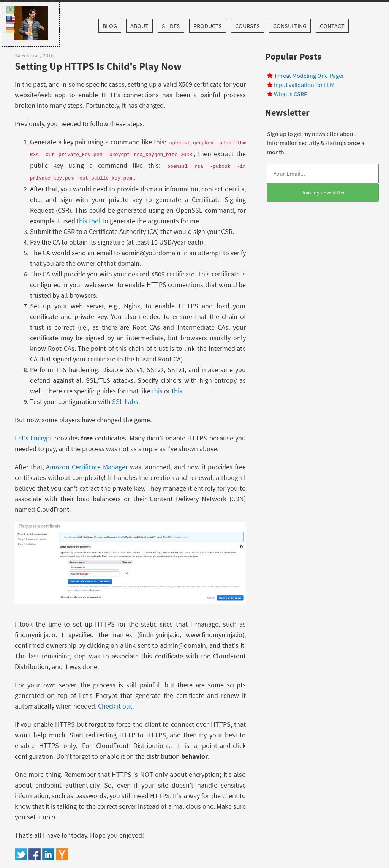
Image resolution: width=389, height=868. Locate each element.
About (139, 26)
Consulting (290, 26)
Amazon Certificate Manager (87, 467)
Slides (171, 26)
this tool (89, 221)
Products (208, 26)
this (157, 391)
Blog (110, 26)
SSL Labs (125, 402)
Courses (247, 26)
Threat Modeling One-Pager (309, 76)
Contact (332, 26)
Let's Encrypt (33, 438)
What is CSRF (290, 94)
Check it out (115, 706)
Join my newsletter (323, 193)
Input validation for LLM (304, 85)
